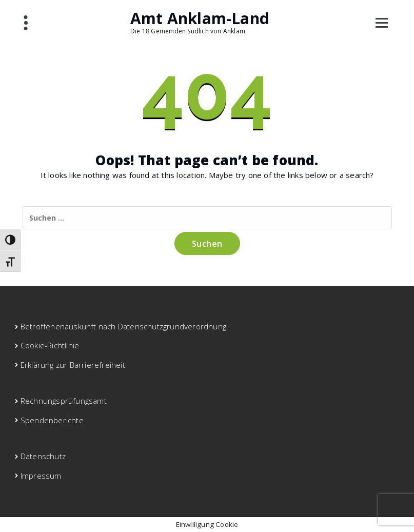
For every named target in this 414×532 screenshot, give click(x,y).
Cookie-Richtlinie (50, 345)
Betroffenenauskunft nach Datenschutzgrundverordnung (123, 326)
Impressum (41, 476)
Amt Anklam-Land (200, 18)
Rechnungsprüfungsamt (64, 401)
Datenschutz (43, 456)
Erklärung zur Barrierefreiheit (73, 365)
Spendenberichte (52, 420)
